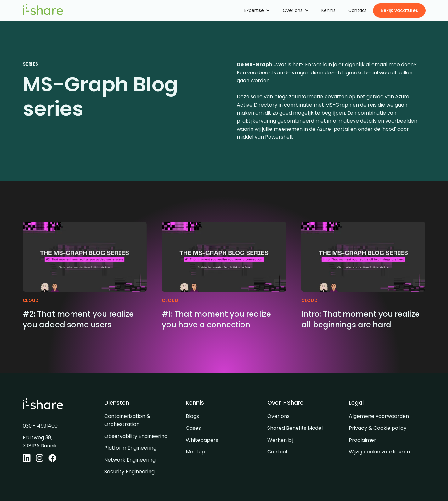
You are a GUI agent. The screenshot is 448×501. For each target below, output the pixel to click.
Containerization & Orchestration (127, 420)
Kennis (329, 10)
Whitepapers (202, 440)
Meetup (195, 452)
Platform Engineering (130, 448)
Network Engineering (130, 460)
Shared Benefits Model (295, 428)
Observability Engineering (136, 436)
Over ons (278, 416)
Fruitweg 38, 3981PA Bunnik (40, 442)
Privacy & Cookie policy (378, 428)
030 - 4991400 (40, 426)
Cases (193, 428)
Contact (357, 10)
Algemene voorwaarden (379, 416)
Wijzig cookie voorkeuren (379, 452)
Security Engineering (129, 472)
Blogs (192, 416)
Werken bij (280, 440)
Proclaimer (363, 440)
